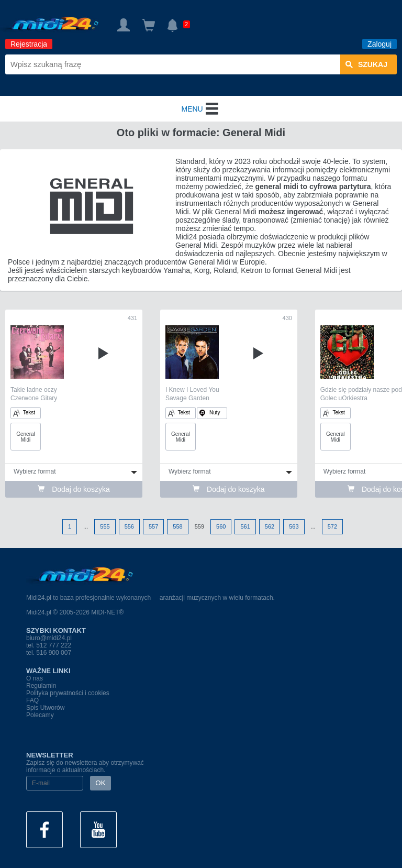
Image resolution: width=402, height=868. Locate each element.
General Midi (26, 437)
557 (153, 526)
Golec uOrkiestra (344, 398)
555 (105, 526)
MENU (201, 109)
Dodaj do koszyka (74, 489)
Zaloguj (379, 44)
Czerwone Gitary (34, 398)
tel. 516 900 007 (49, 653)
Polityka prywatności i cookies (68, 693)
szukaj (366, 64)
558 (177, 526)
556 (129, 526)
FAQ (32, 700)
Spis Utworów (45, 708)
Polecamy (40, 715)
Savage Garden (187, 398)
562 (270, 526)
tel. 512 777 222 (49, 645)
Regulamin (41, 686)
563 (294, 526)
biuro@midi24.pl (49, 638)
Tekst (24, 413)
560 (221, 526)
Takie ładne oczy (34, 390)
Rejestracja (29, 44)
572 (332, 526)
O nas (35, 678)
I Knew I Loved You (192, 390)
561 (245, 526)
